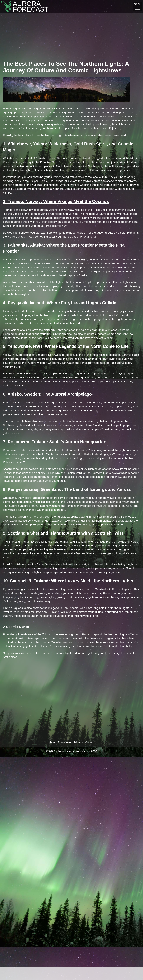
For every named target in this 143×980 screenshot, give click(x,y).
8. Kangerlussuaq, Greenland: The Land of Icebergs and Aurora (67, 489)
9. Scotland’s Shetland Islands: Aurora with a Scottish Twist (63, 533)
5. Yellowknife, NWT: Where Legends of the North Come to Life (66, 346)
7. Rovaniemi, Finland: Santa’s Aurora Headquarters (55, 442)
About (52, 742)
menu (137, 6)
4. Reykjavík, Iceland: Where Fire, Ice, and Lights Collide (60, 303)
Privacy (78, 742)
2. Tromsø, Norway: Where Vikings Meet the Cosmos (56, 201)
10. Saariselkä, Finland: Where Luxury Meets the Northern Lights (68, 581)
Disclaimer (65, 742)
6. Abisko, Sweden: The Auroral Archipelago (47, 394)
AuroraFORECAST (21, 6)
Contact (90, 742)
